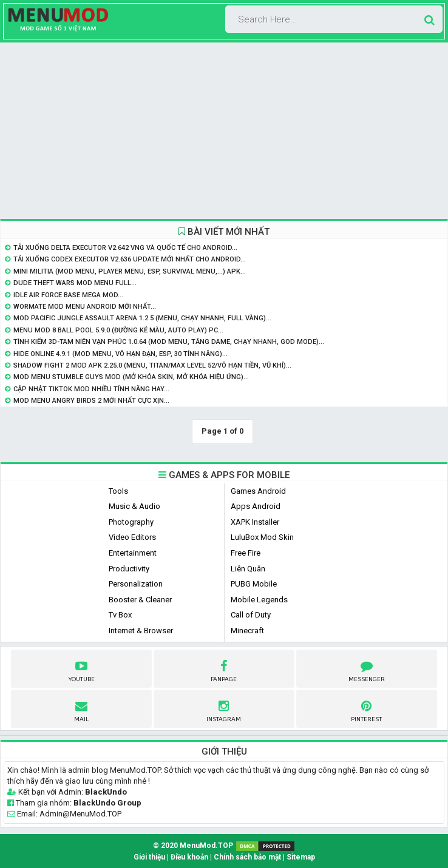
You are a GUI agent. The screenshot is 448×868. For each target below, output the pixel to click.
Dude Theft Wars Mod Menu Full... (75, 283)
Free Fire (246, 553)
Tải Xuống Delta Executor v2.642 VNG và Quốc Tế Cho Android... (125, 248)
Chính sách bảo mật (247, 857)
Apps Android (256, 506)
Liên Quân (248, 569)
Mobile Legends (259, 600)
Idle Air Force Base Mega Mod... (68, 295)
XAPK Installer (255, 522)
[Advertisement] (224, 131)
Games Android (258, 491)
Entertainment (133, 553)
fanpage (224, 670)
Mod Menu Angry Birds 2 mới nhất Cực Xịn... (91, 401)
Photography (131, 522)
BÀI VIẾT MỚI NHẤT (224, 232)
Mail (81, 710)
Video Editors (132, 537)
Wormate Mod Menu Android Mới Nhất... (85, 307)
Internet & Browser (141, 631)
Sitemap (301, 857)
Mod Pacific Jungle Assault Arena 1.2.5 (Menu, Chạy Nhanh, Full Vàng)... (142, 318)
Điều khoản (189, 857)
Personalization (136, 584)
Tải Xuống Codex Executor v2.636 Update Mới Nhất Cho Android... (130, 259)
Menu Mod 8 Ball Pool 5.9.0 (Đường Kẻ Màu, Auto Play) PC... (118, 330)
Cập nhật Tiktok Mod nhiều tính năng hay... (91, 389)
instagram (224, 710)
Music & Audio (134, 506)
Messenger (367, 670)
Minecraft (247, 631)
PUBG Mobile (254, 584)
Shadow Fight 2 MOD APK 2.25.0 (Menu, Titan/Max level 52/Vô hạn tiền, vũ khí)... (152, 365)
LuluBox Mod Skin (262, 537)
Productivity (129, 569)
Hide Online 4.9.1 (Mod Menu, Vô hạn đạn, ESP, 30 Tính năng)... (120, 354)
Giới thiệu (149, 857)
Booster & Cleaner (140, 600)
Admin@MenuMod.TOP (80, 814)
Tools (118, 491)
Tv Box (120, 615)
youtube (82, 670)
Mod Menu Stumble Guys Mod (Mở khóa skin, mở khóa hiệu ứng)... (131, 377)
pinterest (366, 710)
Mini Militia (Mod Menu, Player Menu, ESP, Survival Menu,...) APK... (130, 271)
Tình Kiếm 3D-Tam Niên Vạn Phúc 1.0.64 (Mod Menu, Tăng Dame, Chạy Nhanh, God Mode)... (169, 342)
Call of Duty (251, 615)
